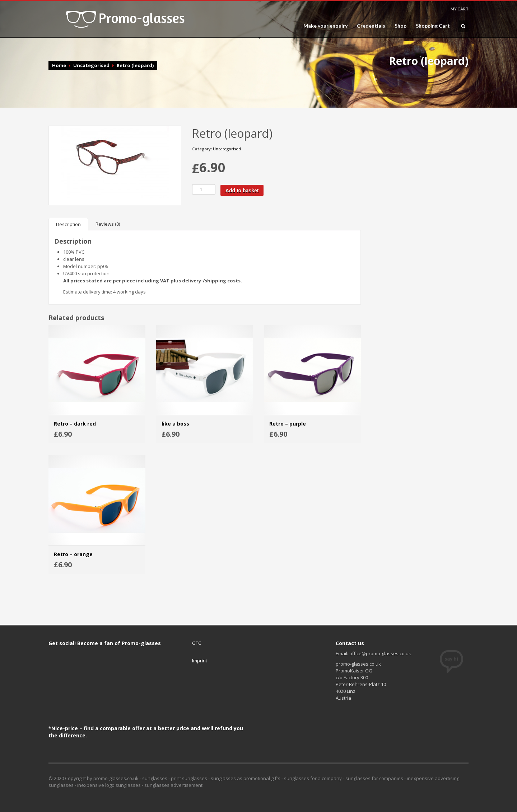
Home (59, 65)
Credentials (371, 26)
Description (68, 224)
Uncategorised (91, 65)
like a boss (175, 424)
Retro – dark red (75, 424)
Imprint (200, 661)
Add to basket (242, 191)
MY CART (460, 9)
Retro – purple (288, 424)
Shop (400, 26)
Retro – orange (73, 554)
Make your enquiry (325, 26)
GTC (197, 643)
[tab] (68, 224)
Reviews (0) (108, 224)
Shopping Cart (433, 26)
